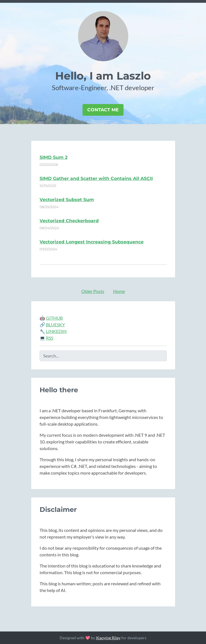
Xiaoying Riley (108, 638)
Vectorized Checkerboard (69, 221)
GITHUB (54, 318)
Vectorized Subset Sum (67, 200)
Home (119, 291)
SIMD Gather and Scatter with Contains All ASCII (96, 178)
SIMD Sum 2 (54, 157)
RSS (50, 338)
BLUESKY (55, 325)
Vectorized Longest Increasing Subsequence (92, 242)
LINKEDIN (56, 331)
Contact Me (103, 110)
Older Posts (93, 291)
